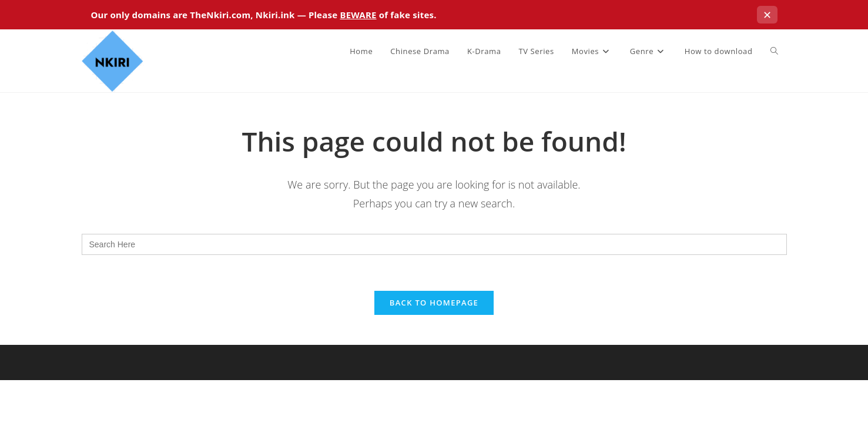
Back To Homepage (434, 303)
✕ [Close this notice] (767, 15)
